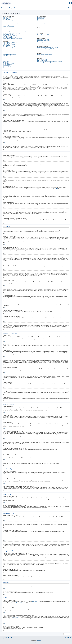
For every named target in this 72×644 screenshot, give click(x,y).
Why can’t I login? (6, 22)
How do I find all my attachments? (43, 56)
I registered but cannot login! (8, 21)
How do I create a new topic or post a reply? (10, 42)
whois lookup (15, 618)
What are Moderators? (40, 19)
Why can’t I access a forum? (7, 49)
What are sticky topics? (7, 66)
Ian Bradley (39, 640)
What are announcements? (7, 65)
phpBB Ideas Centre (53, 609)
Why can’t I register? (6, 20)
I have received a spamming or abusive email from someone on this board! (49, 31)
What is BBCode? (6, 59)
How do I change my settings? (8, 30)
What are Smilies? (6, 61)
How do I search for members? (42, 43)
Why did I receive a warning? (8, 51)
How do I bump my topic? (7, 55)
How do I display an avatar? (7, 36)
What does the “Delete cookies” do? (9, 26)
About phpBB (18, 603)
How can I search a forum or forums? (43, 40)
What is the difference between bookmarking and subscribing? (47, 48)
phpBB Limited (35, 602)
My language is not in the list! (8, 34)
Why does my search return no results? (43, 41)
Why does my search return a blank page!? (44, 42)
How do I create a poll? (7, 46)
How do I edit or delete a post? (8, 43)
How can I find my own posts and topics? (44, 44)
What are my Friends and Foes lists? (43, 35)
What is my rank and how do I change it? (10, 38)
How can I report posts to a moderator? (9, 52)
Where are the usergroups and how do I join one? (45, 21)
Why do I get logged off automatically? (9, 25)
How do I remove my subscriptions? (43, 51)
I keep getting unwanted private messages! (44, 30)
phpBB (56, 189)
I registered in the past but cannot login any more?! (11, 23)
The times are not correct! (7, 32)
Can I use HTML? (6, 60)
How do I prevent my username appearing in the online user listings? (14, 31)
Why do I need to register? (7, 18)
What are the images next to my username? (10, 35)
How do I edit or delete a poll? (8, 48)
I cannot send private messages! (42, 29)
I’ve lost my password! (6, 24)
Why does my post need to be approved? (9, 54)
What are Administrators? (41, 18)
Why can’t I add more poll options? (9, 47)
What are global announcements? (9, 63)
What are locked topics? (7, 67)
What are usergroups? (40, 20)
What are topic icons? (6, 68)
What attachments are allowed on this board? (44, 55)
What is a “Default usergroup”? (42, 24)
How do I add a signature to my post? (9, 44)
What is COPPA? (6, 19)
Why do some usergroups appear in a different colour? (46, 23)
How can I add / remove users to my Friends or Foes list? (46, 36)
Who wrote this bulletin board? (42, 59)
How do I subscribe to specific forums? (43, 50)
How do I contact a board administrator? (44, 63)
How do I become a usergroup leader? (43, 22)
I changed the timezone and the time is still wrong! (11, 33)
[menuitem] (70, 3)
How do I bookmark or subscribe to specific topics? (45, 49)
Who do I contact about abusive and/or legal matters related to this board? (49, 62)
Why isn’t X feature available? (42, 60)
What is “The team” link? (41, 25)
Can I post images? (6, 62)
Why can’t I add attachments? (8, 50)
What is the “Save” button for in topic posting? (11, 53)
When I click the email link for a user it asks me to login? (12, 39)
